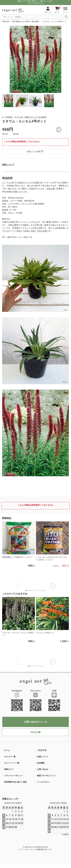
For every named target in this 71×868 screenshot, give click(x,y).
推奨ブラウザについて (46, 776)
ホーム (7, 750)
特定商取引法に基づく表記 (15, 782)
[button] (53, 586)
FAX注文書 (35, 732)
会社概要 (41, 763)
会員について (43, 757)
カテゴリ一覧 (10, 757)
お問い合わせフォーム (36, 722)
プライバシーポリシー (14, 776)
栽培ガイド (9, 769)
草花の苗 (6, 21)
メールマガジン (44, 782)
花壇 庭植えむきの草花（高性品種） (26, 21)
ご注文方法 (42, 750)
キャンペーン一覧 (12, 763)
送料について (8, 165)
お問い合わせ (43, 769)
